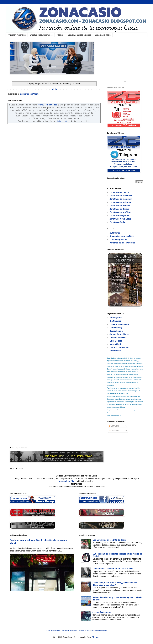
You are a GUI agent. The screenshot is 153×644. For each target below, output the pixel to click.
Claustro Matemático (119, 324)
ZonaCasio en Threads (120, 206)
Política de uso (84, 630)
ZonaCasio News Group (121, 219)
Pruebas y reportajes (17, 35)
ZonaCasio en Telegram (121, 202)
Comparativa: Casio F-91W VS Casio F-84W (113, 569)
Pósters (60, 35)
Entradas (114, 426)
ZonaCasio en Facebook (121, 196)
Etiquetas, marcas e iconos (79, 35)
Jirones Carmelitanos (119, 334)
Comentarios (115, 431)
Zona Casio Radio (103, 35)
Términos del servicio (99, 630)
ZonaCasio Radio (118, 222)
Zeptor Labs (115, 351)
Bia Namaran (116, 321)
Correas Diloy (116, 328)
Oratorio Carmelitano (119, 348)
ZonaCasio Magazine (119, 216)
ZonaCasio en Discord (120, 192)
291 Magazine (116, 318)
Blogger (96, 637)
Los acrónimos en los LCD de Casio (109, 540)
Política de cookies (53, 630)
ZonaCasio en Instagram (121, 199)
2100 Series (115, 233)
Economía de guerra (102, 612)
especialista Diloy (67, 481)
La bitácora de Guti (118, 338)
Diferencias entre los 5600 (122, 236)
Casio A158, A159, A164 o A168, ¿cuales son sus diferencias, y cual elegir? (115, 584)
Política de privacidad (69, 630)
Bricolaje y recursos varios (41, 35)
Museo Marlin (116, 344)
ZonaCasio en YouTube (120, 212)
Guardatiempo (116, 331)
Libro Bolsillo (116, 341)
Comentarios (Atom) (29, 94)
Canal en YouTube (48, 105)
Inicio (54, 89)
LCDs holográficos (118, 239)
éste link (62, 121)
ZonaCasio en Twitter (119, 209)
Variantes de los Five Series (122, 243)
